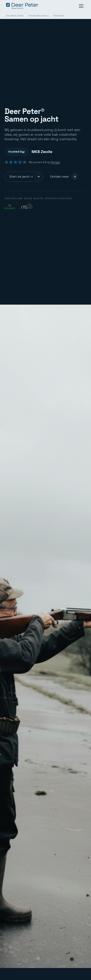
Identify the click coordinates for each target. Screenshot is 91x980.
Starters (59, 16)
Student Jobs (15, 16)
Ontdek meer (64, 177)
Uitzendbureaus (39, 16)
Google (56, 162)
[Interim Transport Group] (27, 206)
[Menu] (81, 6)
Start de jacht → (26, 177)
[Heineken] (10, 206)
